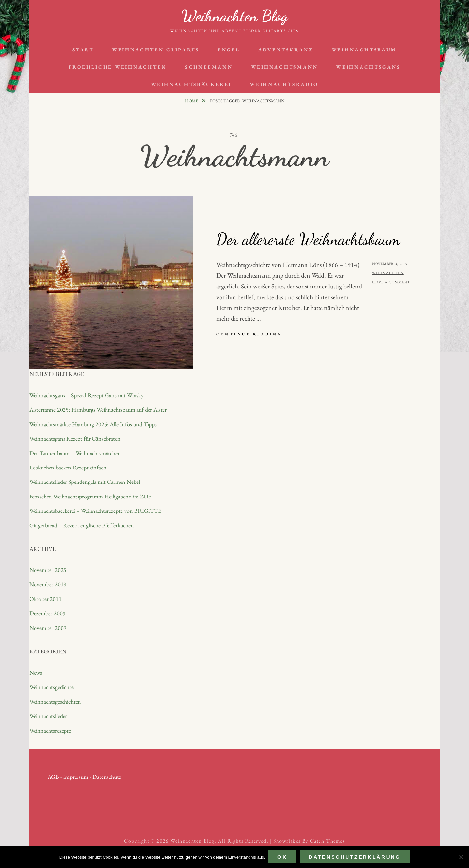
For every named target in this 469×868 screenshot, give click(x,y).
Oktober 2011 (45, 599)
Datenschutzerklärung (355, 857)
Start (83, 50)
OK (282, 857)
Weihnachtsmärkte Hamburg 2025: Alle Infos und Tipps (93, 424)
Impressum (76, 777)
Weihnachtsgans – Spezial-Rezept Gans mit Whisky (86, 395)
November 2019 (48, 584)
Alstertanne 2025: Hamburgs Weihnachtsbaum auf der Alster (98, 409)
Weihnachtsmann (285, 67)
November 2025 (48, 570)
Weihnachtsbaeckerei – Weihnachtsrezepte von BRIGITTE (95, 511)
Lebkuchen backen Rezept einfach (68, 467)
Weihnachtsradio (284, 84)
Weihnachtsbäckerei (192, 84)
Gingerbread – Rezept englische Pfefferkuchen (82, 525)
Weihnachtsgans (368, 67)
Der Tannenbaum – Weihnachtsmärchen (75, 453)
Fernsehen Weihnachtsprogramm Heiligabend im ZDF (90, 496)
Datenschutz (107, 777)
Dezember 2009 (47, 613)
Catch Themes (327, 841)
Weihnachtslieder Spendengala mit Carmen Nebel (85, 482)
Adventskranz (286, 50)
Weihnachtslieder (48, 716)
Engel (229, 50)
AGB (53, 777)
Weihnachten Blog (234, 16)
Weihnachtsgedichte (51, 687)
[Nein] (461, 857)
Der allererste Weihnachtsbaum (308, 239)
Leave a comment (391, 282)
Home (192, 101)
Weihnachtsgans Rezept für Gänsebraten (75, 438)
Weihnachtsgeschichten (55, 701)
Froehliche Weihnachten (118, 67)
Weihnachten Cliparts (156, 50)
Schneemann (209, 67)
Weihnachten (388, 273)
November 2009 (48, 628)
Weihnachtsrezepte (50, 730)
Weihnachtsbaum (364, 50)
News (36, 672)
